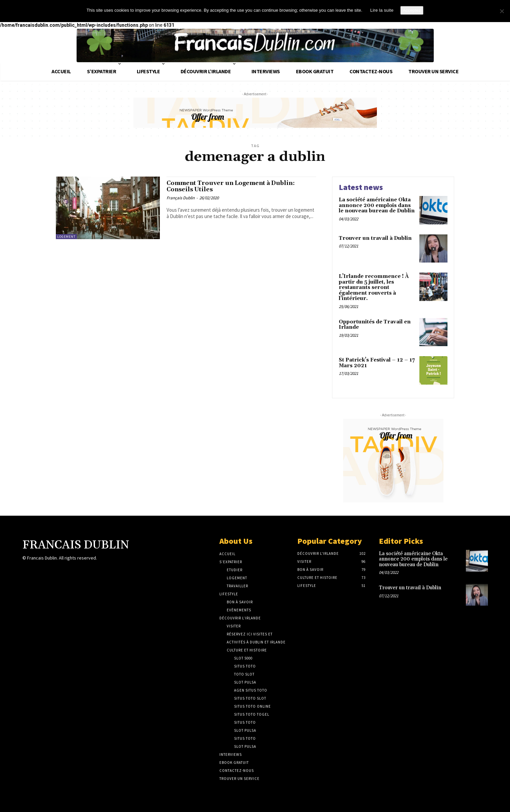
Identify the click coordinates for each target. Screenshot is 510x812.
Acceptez (412, 10)
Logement (66, 237)
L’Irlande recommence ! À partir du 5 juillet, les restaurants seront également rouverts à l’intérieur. (374, 287)
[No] (502, 11)
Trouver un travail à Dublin (375, 238)
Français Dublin (181, 200)
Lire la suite (382, 10)
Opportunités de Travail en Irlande (375, 325)
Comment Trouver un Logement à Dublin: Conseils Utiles (228, 188)
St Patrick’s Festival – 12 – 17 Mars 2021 (377, 363)
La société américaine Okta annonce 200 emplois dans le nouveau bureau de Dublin (377, 205)
